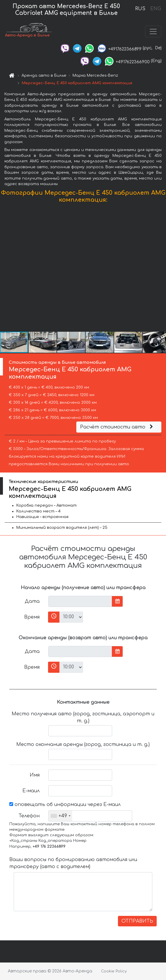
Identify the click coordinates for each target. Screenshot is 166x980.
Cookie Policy (114, 971)
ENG (156, 9)
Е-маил (31, 791)
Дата (32, 601)
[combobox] (60, 816)
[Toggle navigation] (153, 31)
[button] (161, 269)
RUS (140, 9)
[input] (80, 601)
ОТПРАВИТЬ (137, 921)
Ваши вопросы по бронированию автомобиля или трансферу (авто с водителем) (73, 863)
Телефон (29, 816)
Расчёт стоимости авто (117, 427)
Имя (35, 775)
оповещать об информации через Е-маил (65, 805)
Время (32, 617)
